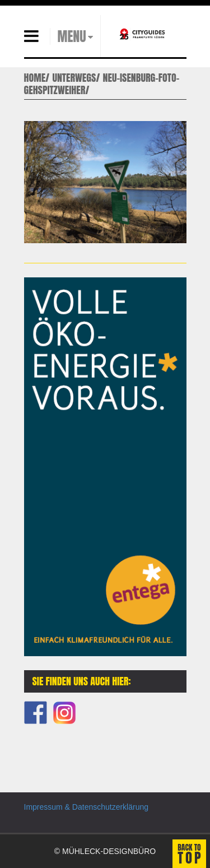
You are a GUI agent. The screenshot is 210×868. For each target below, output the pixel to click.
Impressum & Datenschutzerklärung (87, 807)
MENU (72, 36)
